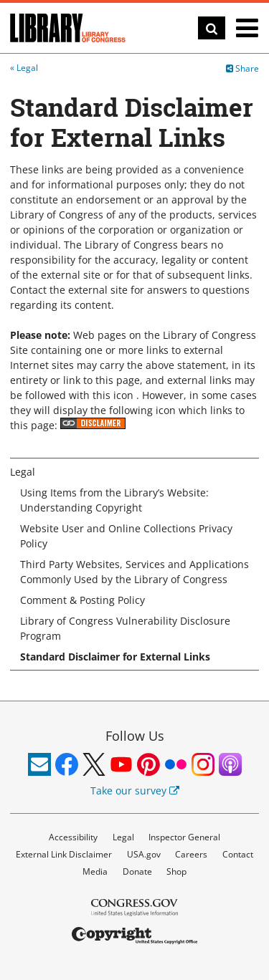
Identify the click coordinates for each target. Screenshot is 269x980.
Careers (191, 854)
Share (242, 68)
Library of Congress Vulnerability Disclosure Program (125, 628)
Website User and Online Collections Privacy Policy (126, 536)
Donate (137, 871)
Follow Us (135, 736)
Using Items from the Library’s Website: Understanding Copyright (114, 500)
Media (95, 871)
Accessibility (73, 837)
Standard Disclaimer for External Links (115, 657)
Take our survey (135, 791)
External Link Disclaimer (64, 854)
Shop (176, 871)
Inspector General (184, 837)
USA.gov (144, 854)
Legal (27, 68)
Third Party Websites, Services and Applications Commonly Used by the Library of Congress (134, 572)
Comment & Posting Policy (82, 600)
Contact (238, 854)
